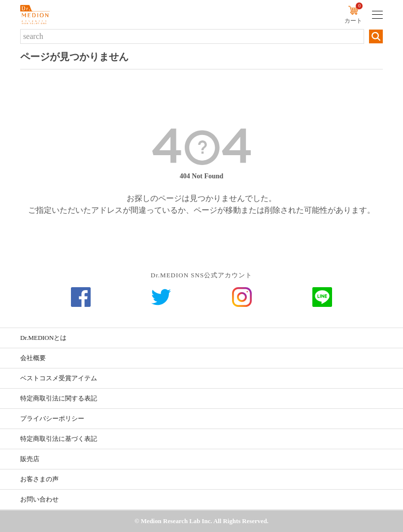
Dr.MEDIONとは (43, 338)
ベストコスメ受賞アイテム (59, 378)
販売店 (30, 459)
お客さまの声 (39, 479)
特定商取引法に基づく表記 (59, 439)
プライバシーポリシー (52, 418)
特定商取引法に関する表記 (59, 398)
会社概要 (33, 358)
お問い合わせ (39, 499)
